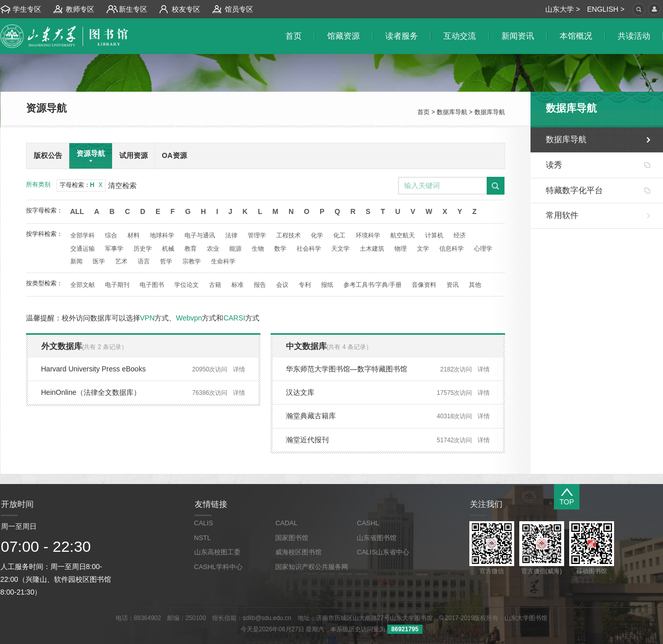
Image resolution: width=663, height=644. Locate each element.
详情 (239, 369)
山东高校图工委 (217, 552)
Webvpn (189, 318)
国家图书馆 (292, 538)
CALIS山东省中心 (383, 552)
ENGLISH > (606, 9)
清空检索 (122, 185)
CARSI (234, 318)
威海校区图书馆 (298, 552)
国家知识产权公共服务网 (312, 567)
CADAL (286, 523)
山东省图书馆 (377, 538)
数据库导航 (452, 112)
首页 (423, 112)
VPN (148, 318)
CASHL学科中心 (218, 567)
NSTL (203, 538)
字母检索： (81, 185)
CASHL (368, 523)
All (77, 211)
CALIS (204, 523)
